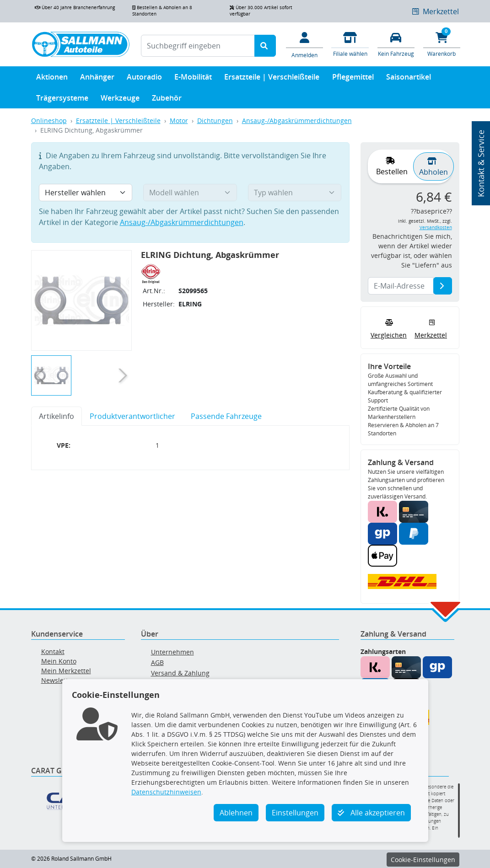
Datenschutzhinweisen (166, 792)
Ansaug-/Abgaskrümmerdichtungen (297, 121)
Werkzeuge (120, 100)
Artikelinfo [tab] (57, 416)
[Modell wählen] (190, 193)
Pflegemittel (353, 79)
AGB (157, 662)
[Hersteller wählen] (86, 193)
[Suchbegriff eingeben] (198, 46)
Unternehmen (172, 652)
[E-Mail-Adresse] (443, 286)
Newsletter (58, 680)
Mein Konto (59, 661)
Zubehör (167, 100)
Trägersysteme (62, 100)
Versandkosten (436, 228)
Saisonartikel (409, 79)
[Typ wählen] (295, 193)
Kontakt (53, 651)
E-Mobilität (193, 79)
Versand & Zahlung (180, 673)
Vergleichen (389, 328)
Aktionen (52, 79)
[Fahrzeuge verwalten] (396, 44)
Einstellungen (295, 813)
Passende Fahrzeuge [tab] (226, 416)
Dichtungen (215, 121)
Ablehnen (236, 813)
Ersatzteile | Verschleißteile (272, 79)
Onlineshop (49, 121)
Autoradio (144, 79)
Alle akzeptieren (371, 813)
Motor (179, 121)
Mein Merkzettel (66, 671)
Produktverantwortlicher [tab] (132, 416)
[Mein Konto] (304, 44)
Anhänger (97, 79)
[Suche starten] (265, 46)
